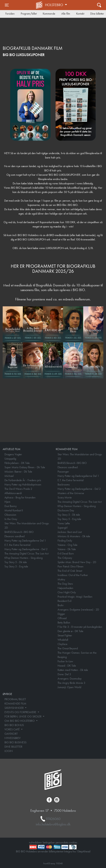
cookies (73, 842)
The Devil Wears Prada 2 (18, 489)
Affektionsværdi (13, 493)
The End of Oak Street (70, 571)
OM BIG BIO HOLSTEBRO (20, 721)
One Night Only (67, 592)
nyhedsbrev (35, 842)
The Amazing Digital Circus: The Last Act (26, 553)
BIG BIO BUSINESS (15, 742)
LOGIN (9, 751)
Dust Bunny (11, 506)
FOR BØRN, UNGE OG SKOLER (23, 716)
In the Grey (11, 519)
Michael (9, 476)
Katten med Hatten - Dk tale (73, 670)
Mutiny (61, 579)
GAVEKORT (11, 734)
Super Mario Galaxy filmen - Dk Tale (25, 467)
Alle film (66, 14)
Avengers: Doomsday (70, 679)
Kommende (49, 14)
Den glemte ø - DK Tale (70, 631)
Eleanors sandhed (14, 536)
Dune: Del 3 (64, 674)
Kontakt (80, 14)
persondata (62, 842)
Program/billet (29, 14)
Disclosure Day (66, 510)
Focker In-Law (65, 661)
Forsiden (10, 14)
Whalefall (63, 640)
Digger (61, 614)
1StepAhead (83, 851)
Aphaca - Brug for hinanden (20, 497)
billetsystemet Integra (60, 851)
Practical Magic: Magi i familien (75, 597)
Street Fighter (65, 635)
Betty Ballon (64, 622)
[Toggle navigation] (7, 5)
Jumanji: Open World (69, 687)
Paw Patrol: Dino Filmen (71, 566)
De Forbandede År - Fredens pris (23, 480)
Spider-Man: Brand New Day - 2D (77, 562)
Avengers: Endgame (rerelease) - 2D (78, 610)
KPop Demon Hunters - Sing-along (24, 558)
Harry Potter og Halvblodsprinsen (23, 484)
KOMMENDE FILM (15, 704)
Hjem (7, 502)
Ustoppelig (10, 459)
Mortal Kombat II (14, 510)
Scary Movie (65, 497)
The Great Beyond (68, 648)
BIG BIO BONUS (14, 725)
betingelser (49, 842)
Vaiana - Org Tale (67, 545)
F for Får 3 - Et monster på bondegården (80, 627)
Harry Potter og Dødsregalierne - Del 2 (26, 549)
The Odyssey (65, 558)
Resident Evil (64, 601)
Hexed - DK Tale (67, 666)
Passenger (63, 472)
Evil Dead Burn (66, 553)
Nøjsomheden (65, 588)
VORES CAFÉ (12, 729)
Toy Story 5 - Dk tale (16, 562)
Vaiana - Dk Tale (67, 549)
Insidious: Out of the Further (73, 575)
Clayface (62, 644)
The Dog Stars (65, 584)
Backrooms (64, 484)
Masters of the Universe (71, 493)
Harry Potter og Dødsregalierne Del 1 (25, 541)
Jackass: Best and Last (70, 532)
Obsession (10, 515)
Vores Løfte (64, 523)
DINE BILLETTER (13, 747)
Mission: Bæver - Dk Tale (18, 472)
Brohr (61, 605)
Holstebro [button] (55, 5)
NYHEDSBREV (13, 738)
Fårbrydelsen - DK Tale (17, 463)
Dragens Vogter (13, 454)
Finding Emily (65, 541)
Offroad (62, 618)
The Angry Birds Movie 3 (71, 683)
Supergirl (62, 528)
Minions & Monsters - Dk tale (74, 536)
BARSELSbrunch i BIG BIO (19, 532)
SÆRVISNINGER (14, 708)
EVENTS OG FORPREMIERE (21, 712)
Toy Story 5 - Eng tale (16, 566)
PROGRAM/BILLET (15, 699)
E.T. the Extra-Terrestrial (17, 545)
